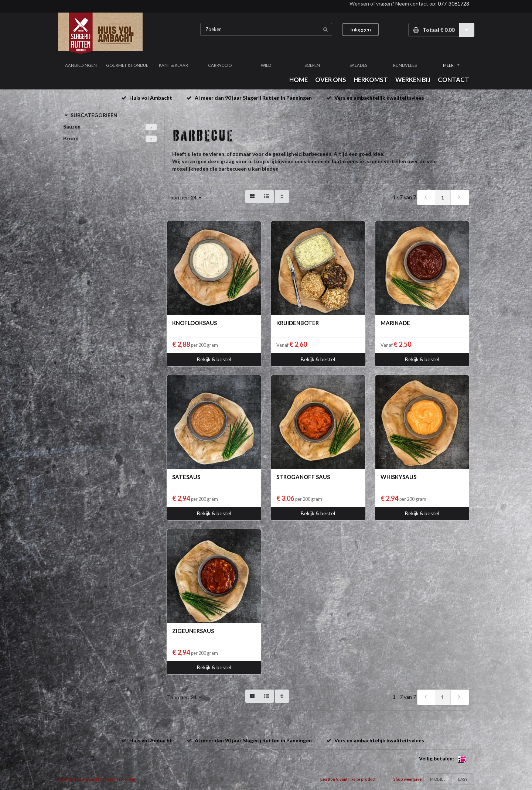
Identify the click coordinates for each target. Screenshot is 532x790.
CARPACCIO (220, 65)
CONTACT (453, 80)
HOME (299, 80)
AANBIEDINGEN (81, 65)
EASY (463, 779)
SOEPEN (312, 65)
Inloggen (361, 29)
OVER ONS (331, 80)
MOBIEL (438, 779)
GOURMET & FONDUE (127, 65)
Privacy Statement (119, 779)
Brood (71, 138)
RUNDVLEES (405, 65)
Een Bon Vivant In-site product (348, 779)
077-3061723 (453, 4)
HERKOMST (371, 80)
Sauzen (72, 126)
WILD (266, 65)
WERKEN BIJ (413, 80)
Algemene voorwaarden (80, 779)
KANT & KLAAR (173, 65)
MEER (451, 65)
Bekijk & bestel (214, 359)
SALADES (358, 65)
